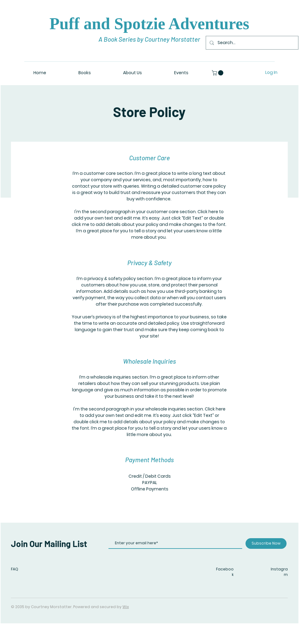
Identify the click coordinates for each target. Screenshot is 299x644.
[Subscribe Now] (266, 544)
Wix (126, 607)
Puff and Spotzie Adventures (149, 24)
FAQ (15, 569)
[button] (218, 73)
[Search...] (251, 43)
